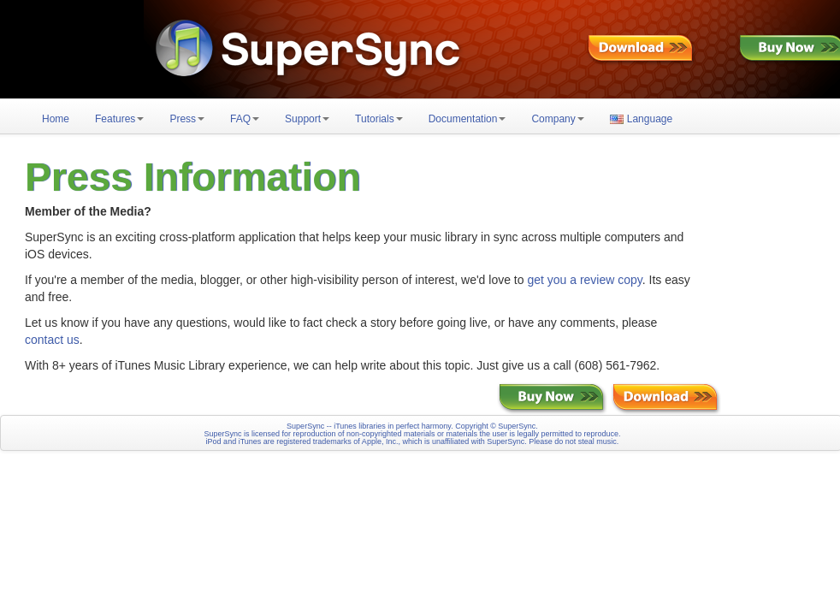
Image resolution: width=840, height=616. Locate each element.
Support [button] (307, 119)
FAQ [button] (245, 119)
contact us (52, 340)
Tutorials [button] (379, 119)
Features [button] (119, 119)
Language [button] (641, 119)
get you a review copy (584, 280)
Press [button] (187, 119)
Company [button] (557, 119)
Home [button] (56, 119)
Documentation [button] (467, 119)
